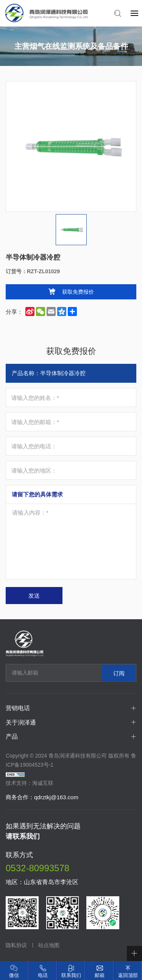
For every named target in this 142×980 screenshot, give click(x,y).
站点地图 (49, 945)
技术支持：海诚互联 (30, 783)
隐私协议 (16, 945)
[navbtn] (134, 13)
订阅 (119, 673)
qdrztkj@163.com (56, 797)
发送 (34, 596)
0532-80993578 (37, 868)
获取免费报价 (78, 292)
